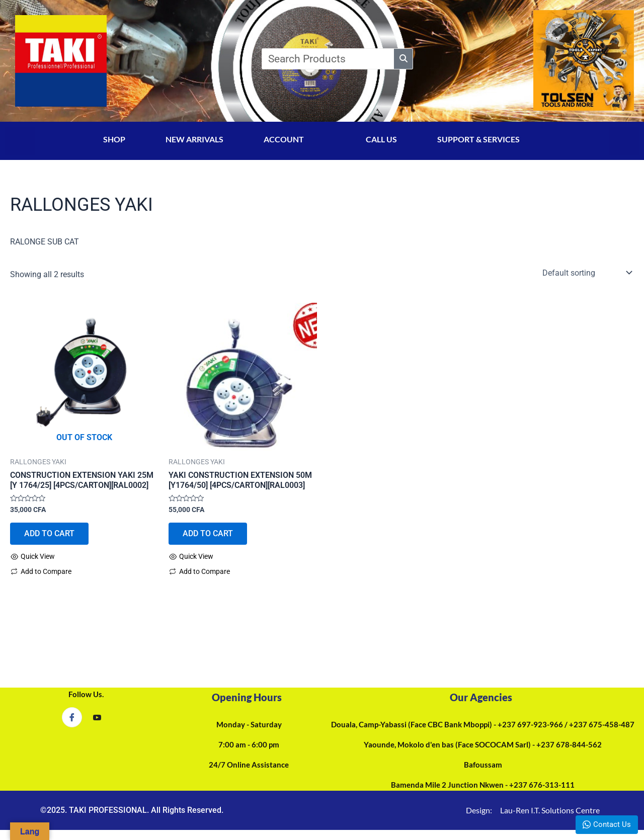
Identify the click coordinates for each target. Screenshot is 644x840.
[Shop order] (586, 273)
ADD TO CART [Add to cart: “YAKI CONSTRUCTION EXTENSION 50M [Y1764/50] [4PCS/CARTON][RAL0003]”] (209, 534)
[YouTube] (97, 718)
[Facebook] (72, 717)
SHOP (114, 139)
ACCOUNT (295, 139)
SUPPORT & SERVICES (489, 139)
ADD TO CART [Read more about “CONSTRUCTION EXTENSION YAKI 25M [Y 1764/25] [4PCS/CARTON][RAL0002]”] (50, 534)
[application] (313, 142)
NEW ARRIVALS (194, 139)
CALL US (381, 139)
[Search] (425, 59)
